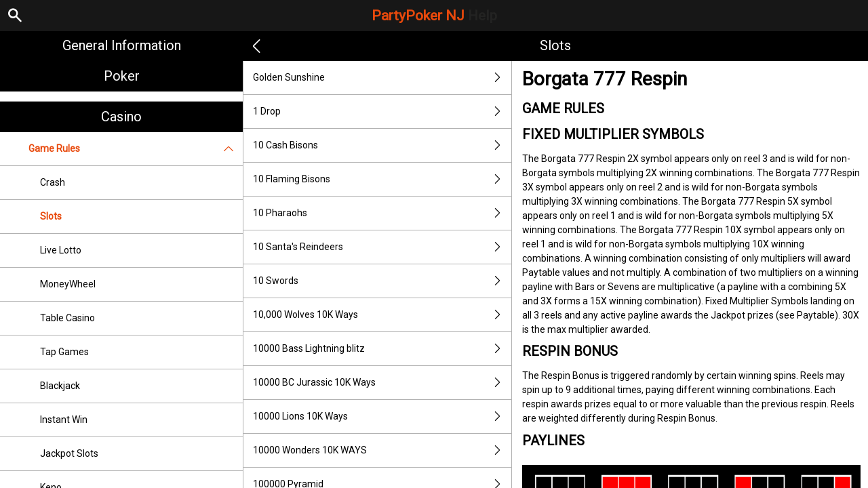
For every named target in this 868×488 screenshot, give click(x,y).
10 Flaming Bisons (382, 179)
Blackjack (60, 386)
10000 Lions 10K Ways (382, 416)
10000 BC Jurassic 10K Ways (382, 383)
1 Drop (382, 111)
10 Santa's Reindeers (382, 247)
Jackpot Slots (69, 453)
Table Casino (67, 318)
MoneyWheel (68, 284)
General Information (122, 45)
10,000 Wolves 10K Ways (382, 315)
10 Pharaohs (382, 213)
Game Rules (136, 149)
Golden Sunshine (382, 78)
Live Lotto (61, 250)
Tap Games (64, 352)
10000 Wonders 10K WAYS (382, 450)
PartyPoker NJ (434, 16)
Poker (122, 76)
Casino (121, 117)
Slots (51, 216)
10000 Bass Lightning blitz (382, 349)
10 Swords (382, 281)
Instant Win (64, 420)
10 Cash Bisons (382, 145)
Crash (53, 182)
